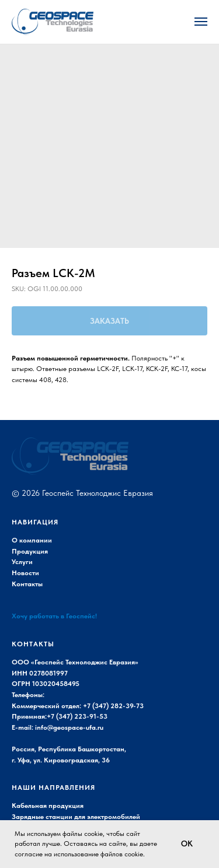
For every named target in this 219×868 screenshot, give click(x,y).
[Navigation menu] (201, 22)
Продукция (30, 551)
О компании (32, 540)
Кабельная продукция (48, 806)
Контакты (27, 584)
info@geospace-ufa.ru (69, 727)
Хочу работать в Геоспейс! (54, 616)
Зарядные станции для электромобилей (76, 817)
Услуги (22, 562)
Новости (25, 573)
